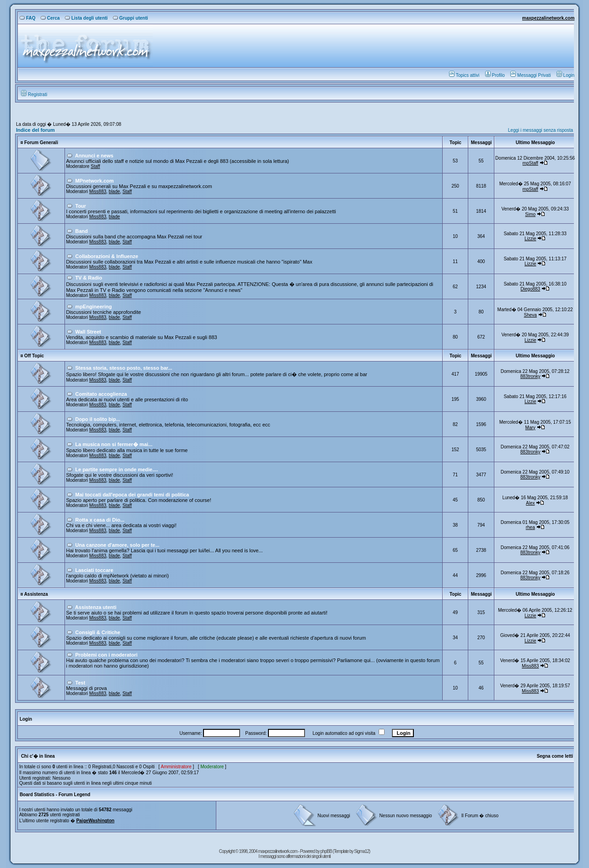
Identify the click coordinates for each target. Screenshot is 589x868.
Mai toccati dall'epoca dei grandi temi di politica (132, 495)
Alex (530, 503)
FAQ (28, 18)
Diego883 (530, 289)
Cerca (50, 18)
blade (114, 191)
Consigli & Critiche (98, 632)
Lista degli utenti (86, 18)
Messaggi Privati (530, 75)
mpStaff (530, 163)
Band (82, 231)
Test (80, 683)
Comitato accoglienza (101, 394)
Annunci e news (94, 156)
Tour (81, 206)
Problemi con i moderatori (107, 655)
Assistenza (36, 594)
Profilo (495, 75)
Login (565, 75)
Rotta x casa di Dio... (100, 520)
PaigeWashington (96, 821)
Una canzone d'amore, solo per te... (118, 545)
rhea (530, 527)
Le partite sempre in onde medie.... (117, 469)
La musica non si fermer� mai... (114, 444)
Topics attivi (464, 75)
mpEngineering (94, 307)
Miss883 (98, 191)
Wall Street (88, 332)
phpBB (327, 851)
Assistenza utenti (96, 607)
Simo (530, 214)
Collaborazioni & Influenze (107, 256)
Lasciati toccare (94, 570)
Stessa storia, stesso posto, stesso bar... (124, 368)
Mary (530, 428)
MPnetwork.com (95, 181)
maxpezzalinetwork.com (548, 18)
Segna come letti (555, 756)
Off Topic (34, 356)
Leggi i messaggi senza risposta (541, 130)
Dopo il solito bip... (98, 419)
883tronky (530, 376)
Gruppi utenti (131, 18)
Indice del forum (35, 130)
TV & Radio (89, 278)
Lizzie (530, 239)
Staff (95, 166)
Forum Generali (41, 143)
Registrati (34, 94)
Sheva (530, 315)
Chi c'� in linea (38, 756)
